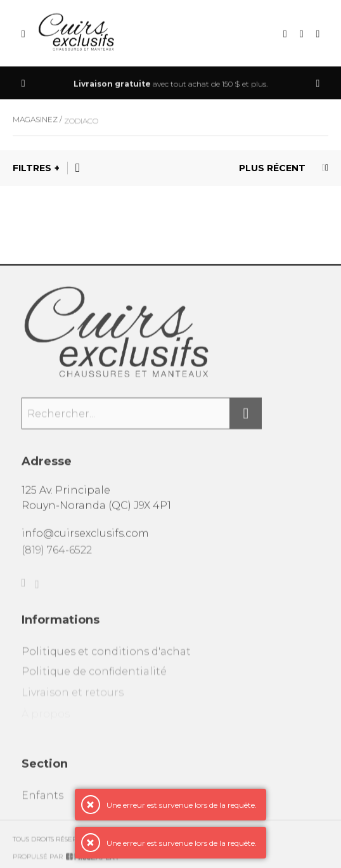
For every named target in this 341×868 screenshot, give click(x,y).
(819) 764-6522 (57, 557)
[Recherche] (285, 35)
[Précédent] (23, 84)
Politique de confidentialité (94, 682)
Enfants (42, 804)
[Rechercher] (246, 420)
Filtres (32, 168)
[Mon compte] (318, 35)
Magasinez (35, 125)
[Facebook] (24, 592)
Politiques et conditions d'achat (106, 660)
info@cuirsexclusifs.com (85, 539)
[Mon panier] (302, 35)
